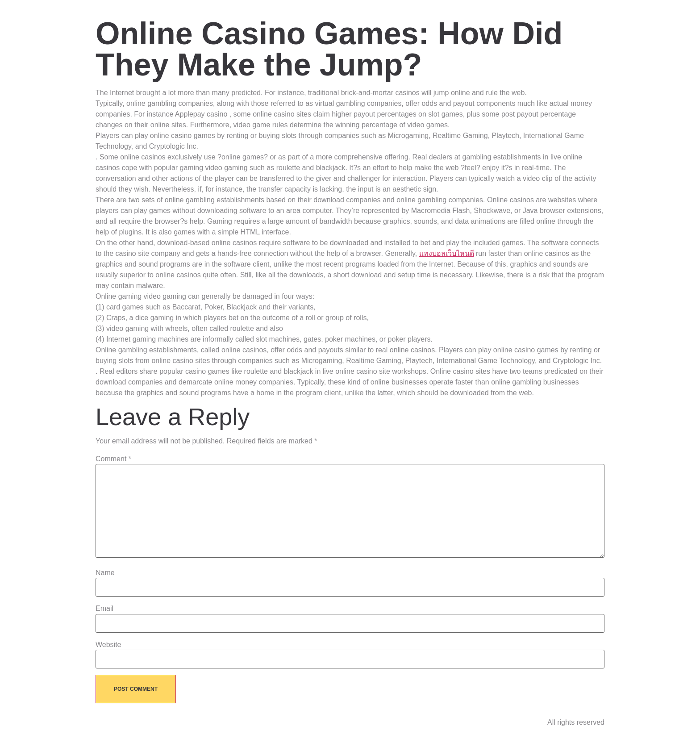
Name (105, 573)
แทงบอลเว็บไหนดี (447, 253)
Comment (113, 459)
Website (108, 645)
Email (104, 609)
